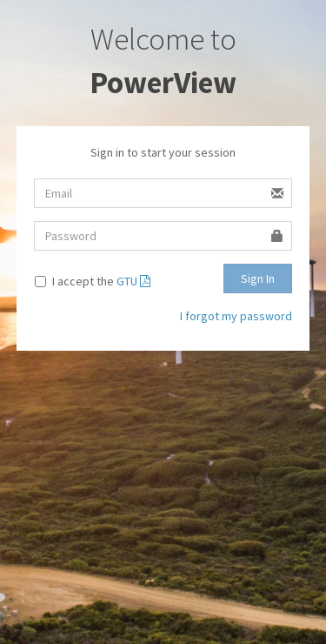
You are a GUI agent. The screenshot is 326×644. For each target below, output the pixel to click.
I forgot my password (236, 316)
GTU (133, 281)
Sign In (258, 278)
